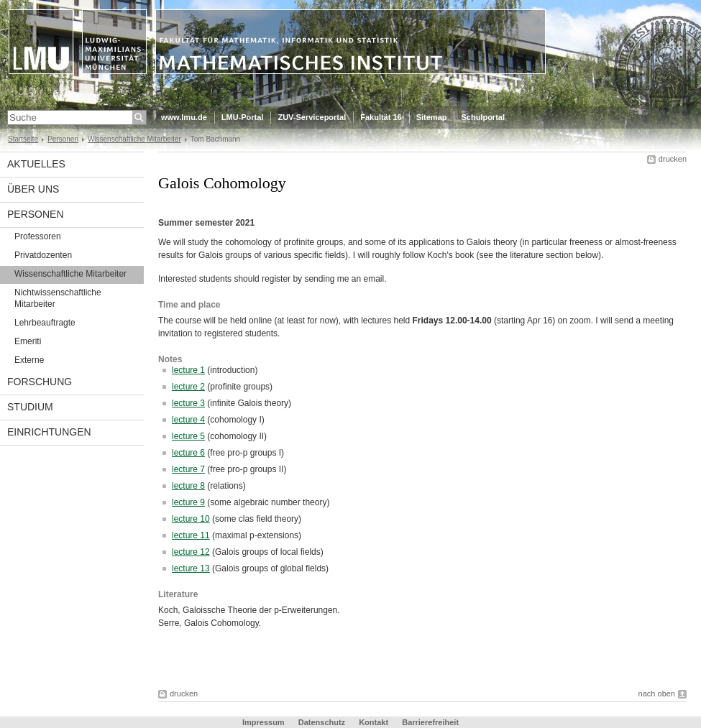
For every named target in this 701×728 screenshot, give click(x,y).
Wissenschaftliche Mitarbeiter (134, 139)
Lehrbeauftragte (45, 323)
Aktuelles (36, 164)
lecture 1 (188, 370)
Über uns (33, 189)
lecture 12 (191, 552)
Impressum (264, 722)
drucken (673, 159)
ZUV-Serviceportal (312, 117)
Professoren (38, 236)
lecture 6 (188, 453)
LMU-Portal (243, 117)
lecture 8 (188, 486)
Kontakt (374, 722)
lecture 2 (188, 387)
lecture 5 (188, 436)
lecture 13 (191, 568)
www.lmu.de (184, 117)
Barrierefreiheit (430, 722)
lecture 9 (188, 502)
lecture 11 (191, 535)
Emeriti (28, 341)
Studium (30, 407)
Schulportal (483, 117)
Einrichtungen (49, 432)
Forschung (40, 382)
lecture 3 (188, 403)
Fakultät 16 (381, 117)
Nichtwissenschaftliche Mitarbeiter (58, 298)
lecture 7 (188, 469)
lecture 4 (188, 420)
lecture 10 (191, 519)
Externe (29, 360)
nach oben (657, 694)
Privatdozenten (43, 255)
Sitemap (432, 117)
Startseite (23, 139)
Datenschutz (322, 722)
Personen (63, 139)
